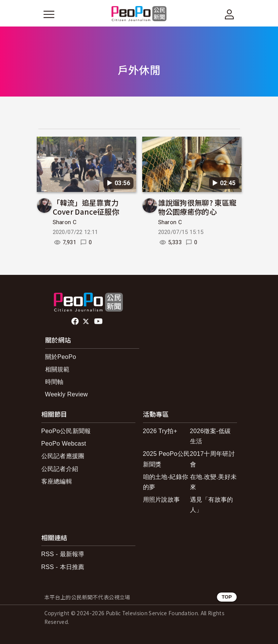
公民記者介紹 (60, 469)
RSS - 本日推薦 (63, 567)
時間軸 (54, 382)
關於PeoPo (61, 357)
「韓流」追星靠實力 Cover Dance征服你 (86, 207)
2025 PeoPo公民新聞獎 (166, 459)
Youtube (99, 321)
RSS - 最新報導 (63, 554)
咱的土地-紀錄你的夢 (166, 482)
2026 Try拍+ (160, 431)
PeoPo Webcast (64, 444)
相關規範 (57, 369)
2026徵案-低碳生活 (210, 436)
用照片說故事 (162, 500)
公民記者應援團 (63, 456)
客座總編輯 (57, 481)
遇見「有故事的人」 (212, 505)
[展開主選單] (49, 14)
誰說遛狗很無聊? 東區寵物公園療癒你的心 (197, 207)
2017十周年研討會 (212, 459)
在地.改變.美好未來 (214, 482)
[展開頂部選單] (229, 14)
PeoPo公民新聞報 (66, 431)
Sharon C (65, 222)
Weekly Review (67, 394)
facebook (76, 321)
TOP (227, 597)
